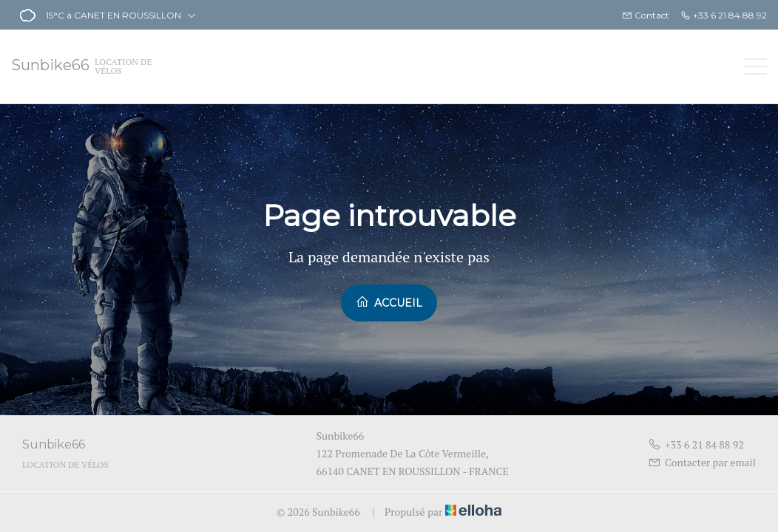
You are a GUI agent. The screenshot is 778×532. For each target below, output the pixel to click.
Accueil (389, 302)
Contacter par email (702, 462)
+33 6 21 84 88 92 (696, 444)
